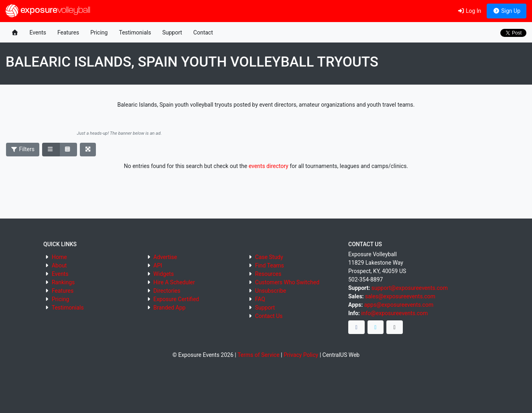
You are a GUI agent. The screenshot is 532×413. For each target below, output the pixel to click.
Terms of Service (259, 355)
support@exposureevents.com (410, 288)
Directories (167, 291)
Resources (268, 274)
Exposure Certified (176, 299)
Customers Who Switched (287, 282)
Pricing (99, 32)
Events (38, 32)
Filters (23, 149)
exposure (48, 11)
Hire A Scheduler (174, 282)
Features (68, 32)
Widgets (163, 274)
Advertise (165, 257)
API (158, 265)
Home (59, 257)
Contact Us (269, 316)
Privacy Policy (301, 355)
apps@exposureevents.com (399, 305)
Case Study (269, 257)
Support (172, 32)
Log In (469, 11)
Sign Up (507, 11)
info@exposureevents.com (394, 313)
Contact (203, 32)
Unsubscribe (271, 291)
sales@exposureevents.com (400, 296)
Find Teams (270, 265)
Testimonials (135, 32)
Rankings (63, 282)
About (59, 265)
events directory (269, 166)
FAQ (260, 299)
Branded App (169, 308)
